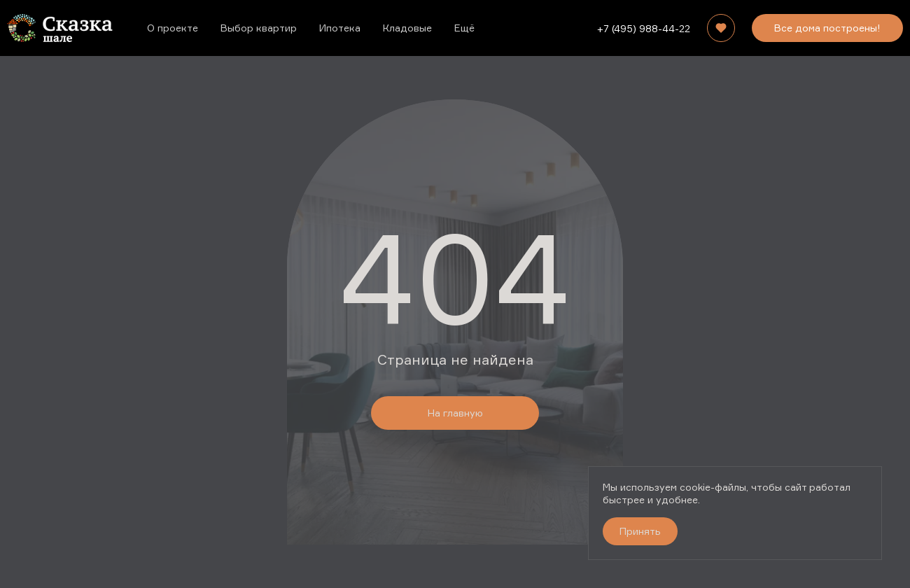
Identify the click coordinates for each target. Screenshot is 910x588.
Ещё (464, 28)
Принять (640, 531)
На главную (455, 413)
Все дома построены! (827, 28)
